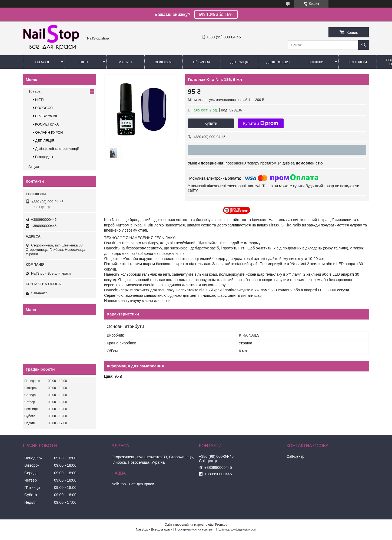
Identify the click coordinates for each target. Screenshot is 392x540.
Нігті (84, 62)
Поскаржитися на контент (194, 529)
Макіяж (125, 62)
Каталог (42, 62)
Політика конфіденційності (236, 529)
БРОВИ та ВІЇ (46, 116)
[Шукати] (364, 45)
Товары (35, 91)
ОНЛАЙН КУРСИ (49, 132)
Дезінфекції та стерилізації (57, 149)
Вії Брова (202, 62)
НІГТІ (39, 100)
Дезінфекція (278, 62)
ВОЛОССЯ (44, 108)
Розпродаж (44, 157)
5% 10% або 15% (216, 14)
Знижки (316, 62)
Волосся (163, 62)
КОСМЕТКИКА (47, 124)
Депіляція (240, 62)
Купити (211, 123)
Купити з (260, 123)
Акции (34, 167)
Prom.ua (221, 525)
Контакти (358, 62)
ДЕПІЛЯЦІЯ (45, 141)
